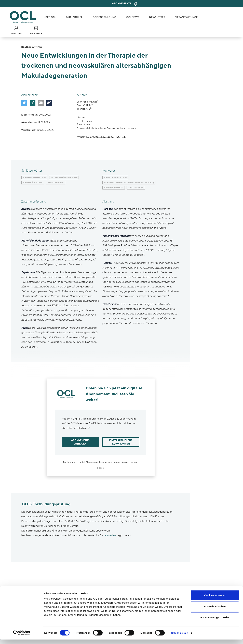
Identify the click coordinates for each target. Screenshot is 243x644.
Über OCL (50, 17)
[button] (24, 103)
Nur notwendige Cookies (215, 622)
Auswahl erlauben (215, 611)
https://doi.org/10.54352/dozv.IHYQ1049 (102, 137)
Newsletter (157, 17)
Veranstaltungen (187, 17)
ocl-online (110, 535)
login (101, 468)
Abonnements (122, 3)
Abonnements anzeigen (80, 442)
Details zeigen (179, 637)
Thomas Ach (83, 109)
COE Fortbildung (104, 17)
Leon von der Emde (87, 102)
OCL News (133, 17)
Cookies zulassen (215, 600)
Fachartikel (74, 17)
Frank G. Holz (84, 105)
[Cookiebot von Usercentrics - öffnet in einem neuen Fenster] (22, 637)
